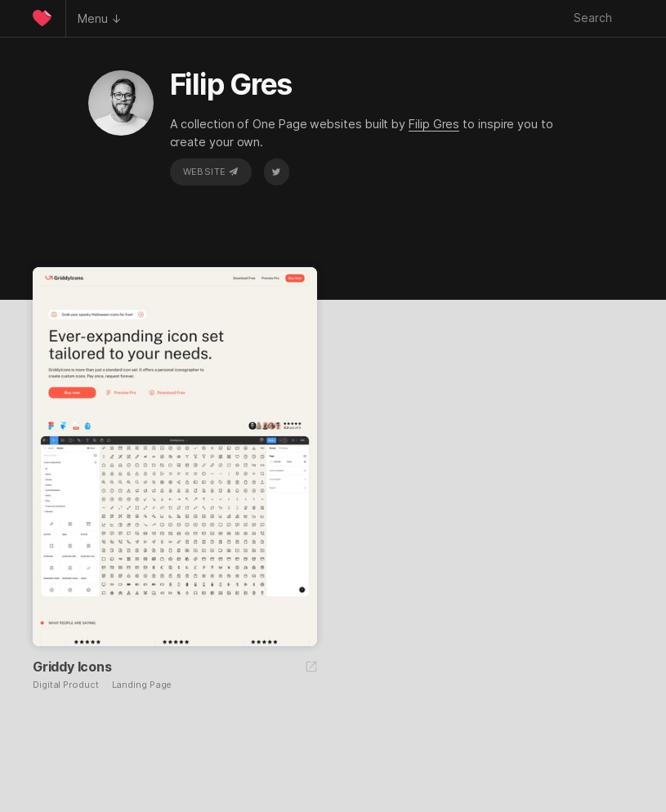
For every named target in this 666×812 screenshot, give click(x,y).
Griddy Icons (72, 667)
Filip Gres (434, 124)
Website (211, 172)
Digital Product (66, 685)
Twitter (276, 172)
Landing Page (142, 685)
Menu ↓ (100, 18)
